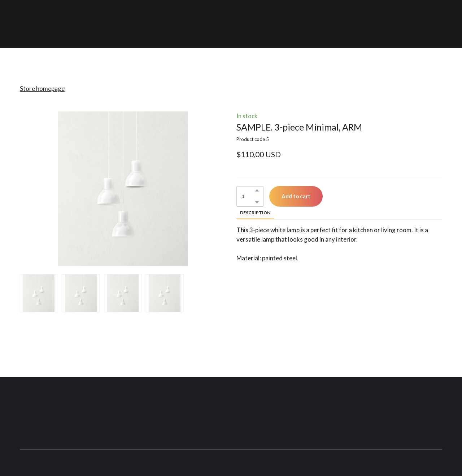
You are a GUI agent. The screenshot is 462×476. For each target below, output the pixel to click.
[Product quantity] (248, 196)
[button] (257, 190)
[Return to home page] (65, 24)
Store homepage (42, 89)
